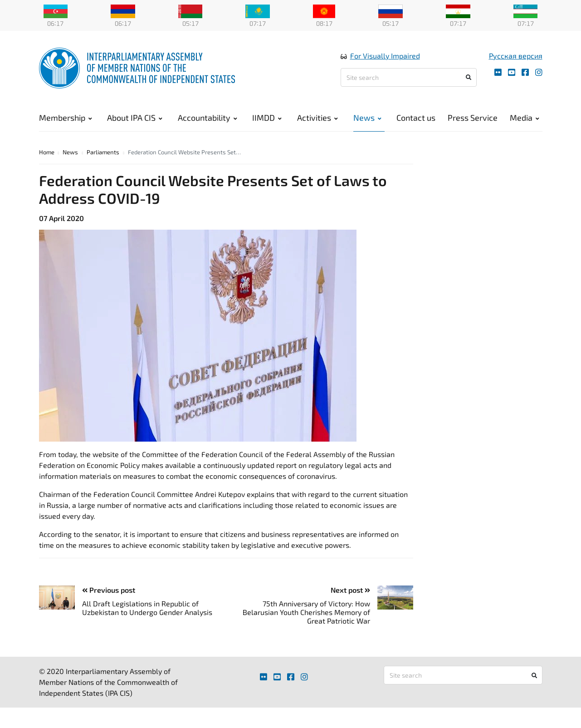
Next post (350, 591)
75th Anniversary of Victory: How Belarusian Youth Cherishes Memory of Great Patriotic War (306, 613)
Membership (66, 118)
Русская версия (516, 56)
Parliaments (103, 153)
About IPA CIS (135, 118)
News (367, 118)
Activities (317, 118)
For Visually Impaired (385, 56)
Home (47, 153)
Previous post (109, 591)
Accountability (207, 118)
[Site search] (409, 78)
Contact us (416, 118)
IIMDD (267, 118)
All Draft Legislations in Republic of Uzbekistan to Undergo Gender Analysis (147, 609)
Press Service (473, 118)
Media (525, 118)
